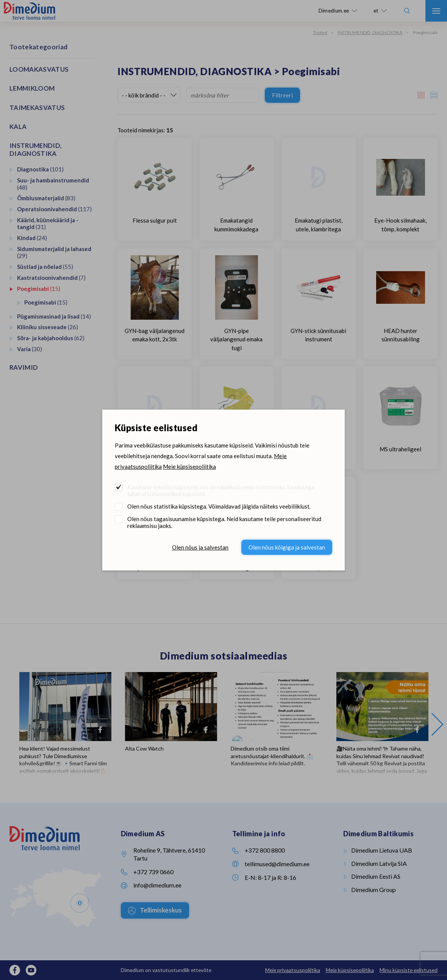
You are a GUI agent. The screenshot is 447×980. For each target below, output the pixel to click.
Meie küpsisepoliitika (189, 466)
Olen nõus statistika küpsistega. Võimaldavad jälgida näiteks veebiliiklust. (219, 506)
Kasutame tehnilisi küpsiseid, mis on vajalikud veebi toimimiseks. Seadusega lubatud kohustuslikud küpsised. (221, 490)
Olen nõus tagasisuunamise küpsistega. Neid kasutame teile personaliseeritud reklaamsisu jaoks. (224, 522)
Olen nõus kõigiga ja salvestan (287, 547)
